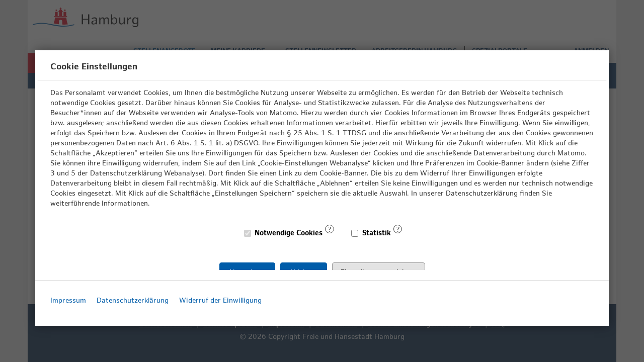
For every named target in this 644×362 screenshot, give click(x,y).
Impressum (68, 300)
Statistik (371, 233)
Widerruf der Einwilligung (220, 300)
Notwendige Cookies (284, 233)
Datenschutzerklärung (133, 300)
